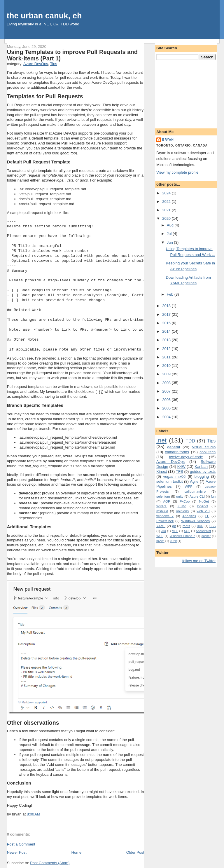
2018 (167, 306)
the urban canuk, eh (44, 16)
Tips (54, 64)
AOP (167, 501)
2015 (167, 323)
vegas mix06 (174, 476)
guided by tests (203, 472)
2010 (167, 366)
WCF (160, 536)
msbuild (162, 511)
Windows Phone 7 (182, 536)
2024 (167, 193)
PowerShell (165, 521)
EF (207, 516)
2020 (167, 218)
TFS (180, 472)
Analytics (189, 516)
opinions (183, 511)
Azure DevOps (36, 64)
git (174, 526)
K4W (181, 467)
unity (180, 496)
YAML (161, 526)
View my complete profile (177, 172)
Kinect (162, 472)
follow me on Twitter (199, 561)
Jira (163, 531)
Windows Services (195, 521)
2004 (167, 417)
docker (206, 536)
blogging (202, 476)
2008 (167, 383)
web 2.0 (203, 511)
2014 (167, 331)
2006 (167, 400)
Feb (171, 294)
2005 (167, 408)
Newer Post (17, 852)
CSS (212, 526)
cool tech (208, 452)
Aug (171, 225)
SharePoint (203, 531)
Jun (170, 242)
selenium (163, 496)
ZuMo (182, 506)
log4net (202, 506)
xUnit (173, 541)
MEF (175, 531)
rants (186, 526)
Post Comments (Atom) (50, 863)
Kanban (201, 467)
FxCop (185, 501)
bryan (168, 140)
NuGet (204, 501)
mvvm (160, 541)
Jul (170, 234)
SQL (187, 531)
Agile (194, 481)
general (174, 447)
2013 (167, 340)
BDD (200, 526)
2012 (167, 349)
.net (161, 440)
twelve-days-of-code (186, 457)
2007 (167, 391)
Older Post (135, 852)
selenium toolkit (170, 481)
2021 (167, 210)
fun (213, 496)
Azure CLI (197, 496)
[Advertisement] (186, 93)
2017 (167, 314)
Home (77, 852)
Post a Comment (21, 844)
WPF (188, 486)
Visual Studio (204, 447)
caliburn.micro (195, 491)
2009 (167, 374)
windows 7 (165, 516)
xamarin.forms (177, 452)
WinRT (162, 506)
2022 (167, 202)
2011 (167, 357)
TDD (190, 441)
